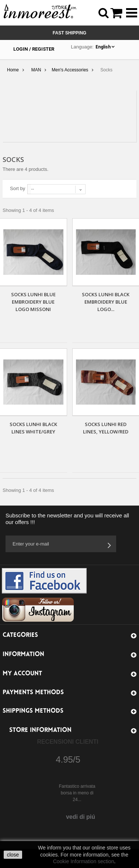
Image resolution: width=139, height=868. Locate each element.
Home (13, 70)
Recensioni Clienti (67, 742)
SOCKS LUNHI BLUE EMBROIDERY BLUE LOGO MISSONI (33, 302)
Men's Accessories (70, 70)
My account (22, 674)
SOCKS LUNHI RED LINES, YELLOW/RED (106, 428)
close (13, 855)
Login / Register (34, 49)
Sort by (18, 188)
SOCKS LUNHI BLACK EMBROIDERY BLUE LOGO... (106, 302)
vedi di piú (81, 817)
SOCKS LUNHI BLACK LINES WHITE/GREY (33, 428)
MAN (36, 70)
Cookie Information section (84, 861)
